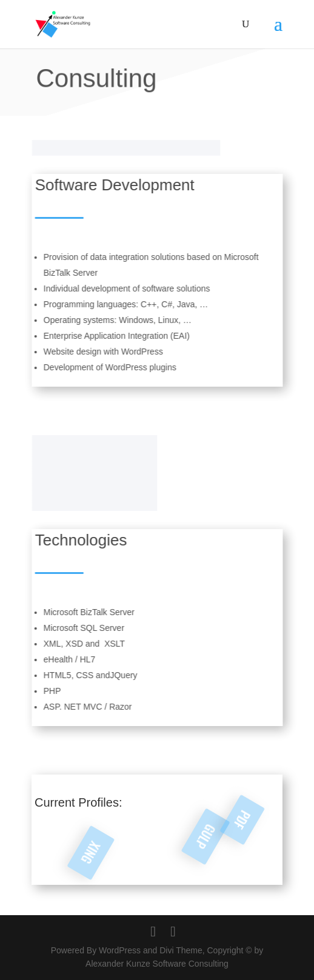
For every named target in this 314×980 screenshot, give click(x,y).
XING (91, 853)
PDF (253, 830)
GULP (195, 828)
